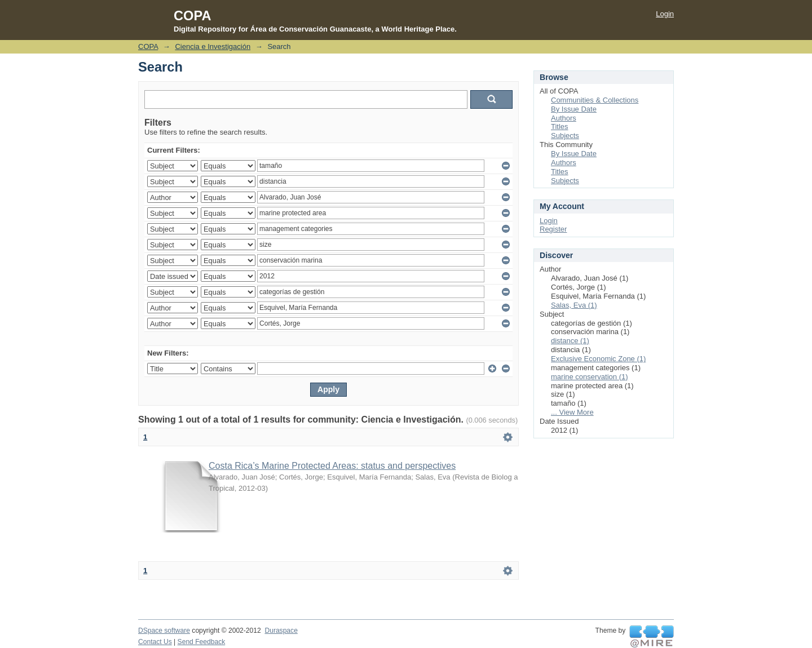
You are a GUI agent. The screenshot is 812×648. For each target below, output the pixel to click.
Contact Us (155, 642)
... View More (572, 412)
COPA (148, 46)
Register (553, 229)
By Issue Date (574, 109)
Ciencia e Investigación (213, 46)
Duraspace (281, 631)
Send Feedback (202, 642)
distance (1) (570, 341)
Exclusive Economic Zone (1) (598, 359)
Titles (560, 127)
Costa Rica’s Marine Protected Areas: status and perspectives (332, 466)
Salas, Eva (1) (574, 305)
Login (665, 14)
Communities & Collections (595, 100)
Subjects (565, 136)
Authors (564, 118)
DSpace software (164, 631)
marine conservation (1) (590, 377)
